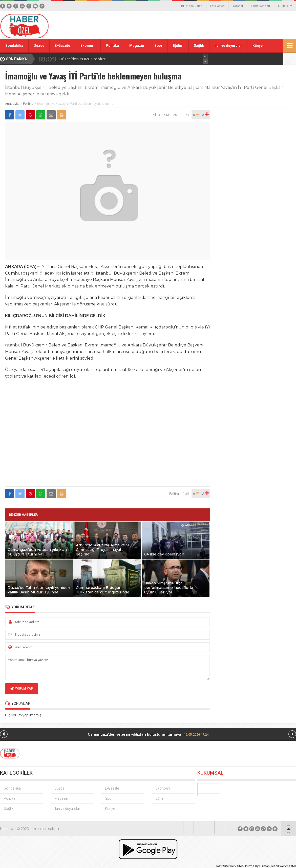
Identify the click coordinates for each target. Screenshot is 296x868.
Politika (112, 46)
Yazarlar (238, 6)
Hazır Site (222, 866)
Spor (158, 46)
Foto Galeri (217, 6)
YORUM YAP (22, 689)
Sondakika (14, 46)
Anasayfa (12, 104)
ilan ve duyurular (228, 46)
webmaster (288, 866)
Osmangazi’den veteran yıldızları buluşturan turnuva (148, 734)
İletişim (285, 6)
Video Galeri (192, 6)
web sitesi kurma (242, 866)
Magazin (137, 46)
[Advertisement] (205, 21)
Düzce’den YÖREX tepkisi (83, 59)
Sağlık (199, 46)
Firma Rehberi (260, 6)
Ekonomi (88, 46)
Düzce (39, 46)
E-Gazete (62, 46)
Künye (258, 46)
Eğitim (178, 46)
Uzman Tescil (269, 866)
